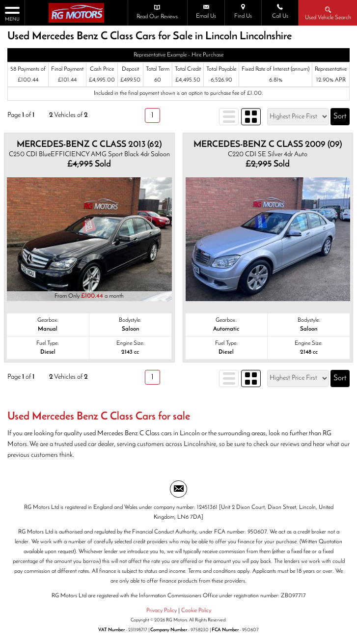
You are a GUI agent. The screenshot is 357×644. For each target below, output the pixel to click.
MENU (12, 14)
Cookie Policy (196, 611)
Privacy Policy (162, 611)
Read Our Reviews (157, 12)
